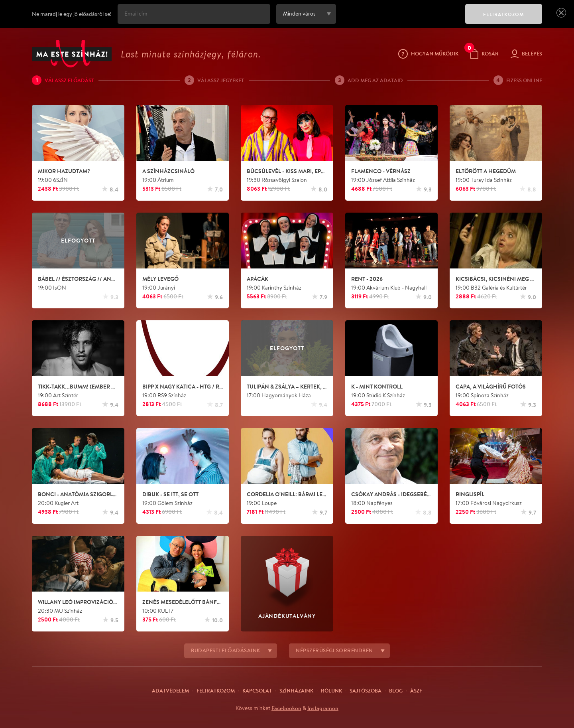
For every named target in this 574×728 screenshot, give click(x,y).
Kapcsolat (257, 691)
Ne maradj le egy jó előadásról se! (72, 14)
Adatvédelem (170, 691)
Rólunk (331, 691)
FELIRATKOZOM (504, 14)
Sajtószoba (366, 691)
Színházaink (296, 691)
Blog (396, 691)
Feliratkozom (216, 691)
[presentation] (399, 20)
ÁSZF (416, 691)
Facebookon (286, 708)
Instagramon (323, 708)
